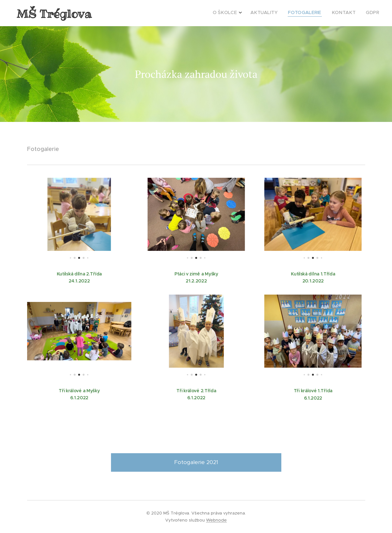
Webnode (216, 520)
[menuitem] (339, 13)
